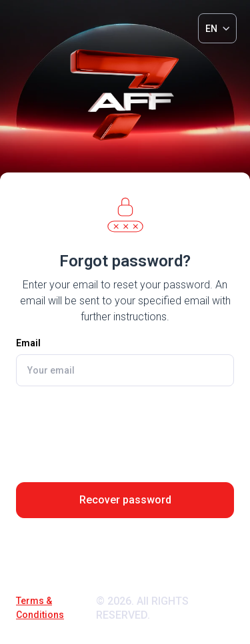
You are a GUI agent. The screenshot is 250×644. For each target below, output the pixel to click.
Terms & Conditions (40, 608)
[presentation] (125, 429)
